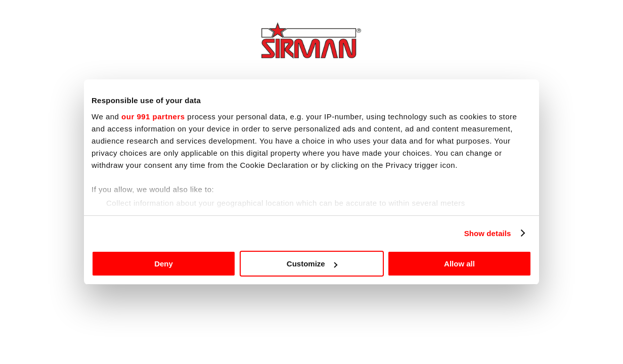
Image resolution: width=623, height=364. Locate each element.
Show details (488, 233)
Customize (312, 264)
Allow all (459, 264)
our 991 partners (153, 117)
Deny (164, 264)
